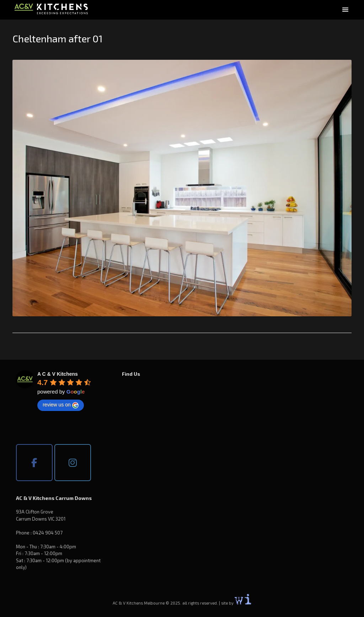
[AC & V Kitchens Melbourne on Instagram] (73, 463)
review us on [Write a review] (61, 405)
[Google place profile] (58, 374)
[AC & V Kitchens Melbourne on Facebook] (34, 463)
